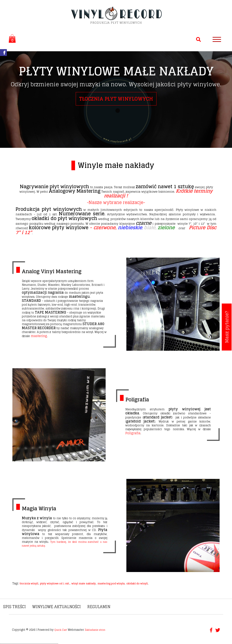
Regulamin (99, 607)
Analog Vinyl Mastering (52, 272)
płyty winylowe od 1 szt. (55, 583)
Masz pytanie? (227, 327)
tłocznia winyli (29, 583)
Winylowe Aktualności (57, 607)
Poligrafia (137, 400)
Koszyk (11, 39)
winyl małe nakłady (84, 583)
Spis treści (15, 607)
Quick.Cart (61, 630)
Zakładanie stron (95, 630)
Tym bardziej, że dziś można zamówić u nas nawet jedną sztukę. (65, 544)
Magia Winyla (39, 508)
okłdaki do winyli (137, 583)
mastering (39, 336)
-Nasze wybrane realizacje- (116, 202)
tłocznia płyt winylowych (116, 99)
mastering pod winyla (111, 583)
